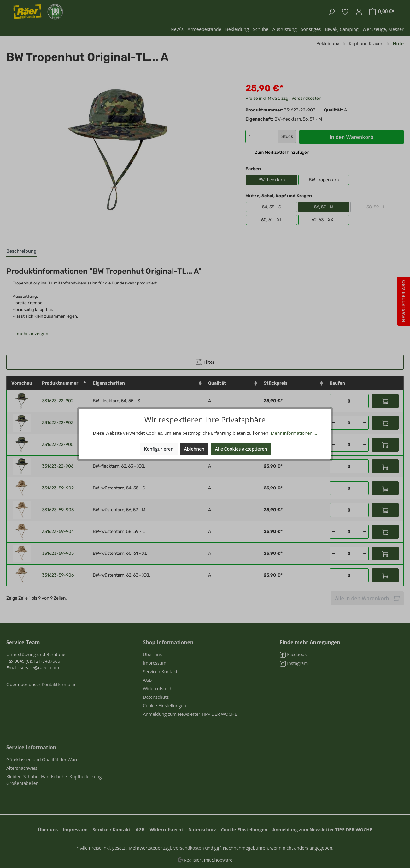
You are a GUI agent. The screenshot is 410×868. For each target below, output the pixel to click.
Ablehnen (194, 449)
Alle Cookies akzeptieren (241, 449)
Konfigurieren (159, 449)
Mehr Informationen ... (294, 433)
